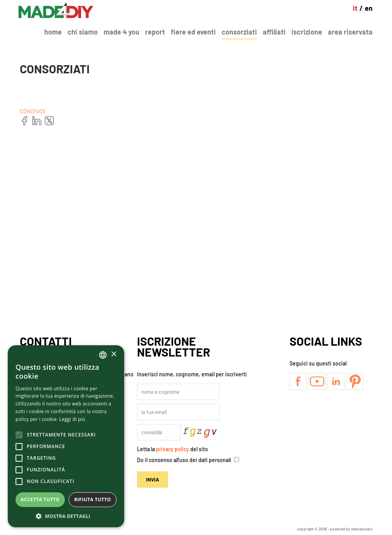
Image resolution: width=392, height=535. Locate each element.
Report (155, 32)
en (369, 8)
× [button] (114, 354)
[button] (66, 516)
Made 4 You (121, 32)
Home (53, 32)
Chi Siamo (83, 32)
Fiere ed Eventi (193, 32)
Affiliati (274, 32)
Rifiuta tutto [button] (93, 500)
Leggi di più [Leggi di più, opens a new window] (72, 419)
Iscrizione (307, 32)
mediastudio (362, 529)
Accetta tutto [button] (40, 500)
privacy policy (173, 449)
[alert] (66, 436)
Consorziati (239, 32)
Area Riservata (350, 32)
